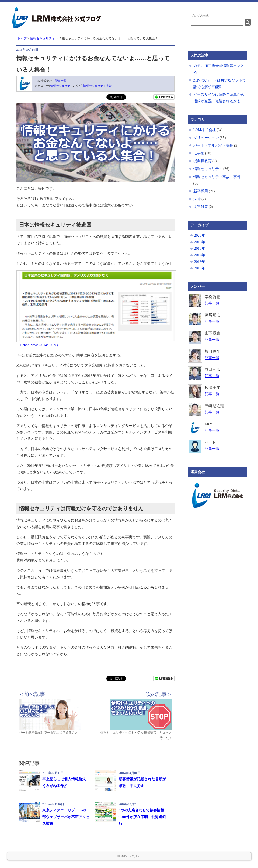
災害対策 (201, 207)
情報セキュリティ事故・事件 (217, 177)
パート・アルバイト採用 (213, 145)
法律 (197, 199)
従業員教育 (203, 161)
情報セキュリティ (62, 86)
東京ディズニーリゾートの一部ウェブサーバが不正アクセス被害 (66, 817)
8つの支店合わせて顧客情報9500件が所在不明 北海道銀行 (142, 817)
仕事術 (199, 153)
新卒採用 (201, 191)
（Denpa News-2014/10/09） (38, 345)
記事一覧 (61, 81)
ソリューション (206, 138)
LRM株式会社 (205, 130)
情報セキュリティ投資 (97, 86)
